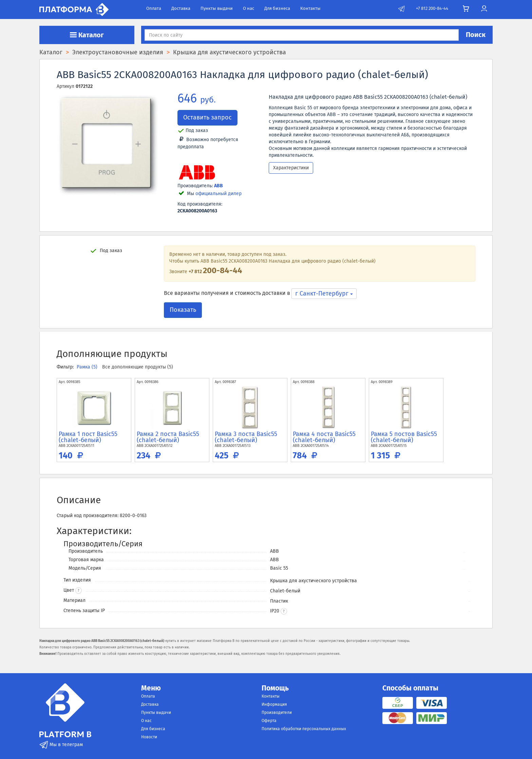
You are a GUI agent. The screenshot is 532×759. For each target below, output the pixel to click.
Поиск (476, 35)
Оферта (269, 721)
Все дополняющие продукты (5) (138, 367)
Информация (274, 704)
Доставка (181, 8)
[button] (284, 611)
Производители (277, 713)
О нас (249, 8)
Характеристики (291, 168)
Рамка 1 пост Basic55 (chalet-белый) (88, 437)
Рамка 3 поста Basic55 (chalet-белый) (246, 437)
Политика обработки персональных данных (304, 729)
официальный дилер (218, 194)
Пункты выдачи (217, 8)
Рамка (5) (88, 367)
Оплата (154, 8)
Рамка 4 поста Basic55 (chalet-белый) (324, 437)
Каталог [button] (87, 35)
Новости (149, 737)
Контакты (310, 8)
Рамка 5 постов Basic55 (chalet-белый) (404, 437)
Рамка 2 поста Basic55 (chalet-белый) (168, 437)
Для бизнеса (277, 8)
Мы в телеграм (61, 745)
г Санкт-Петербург (324, 293)
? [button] (79, 591)
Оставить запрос (207, 117)
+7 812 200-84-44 (432, 8)
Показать (183, 310)
